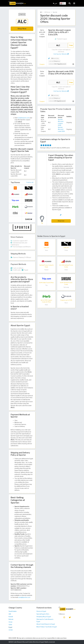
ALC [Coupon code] (58, 45)
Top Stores (15, 182)
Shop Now (22, 29)
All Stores (47, 12)
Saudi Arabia (13, 611)
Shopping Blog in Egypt (44, 617)
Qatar (10, 625)
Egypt (10, 627)
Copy (71, 45)
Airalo (66, 270)
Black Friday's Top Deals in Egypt (47, 627)
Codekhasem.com (24, 118)
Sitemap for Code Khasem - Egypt (45, 620)
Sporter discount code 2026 (61, 129)
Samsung (66, 287)
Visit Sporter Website (61, 54)
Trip (46, 285)
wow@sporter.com (24, 597)
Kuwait (11, 617)
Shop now (61, 221)
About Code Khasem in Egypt (46, 624)
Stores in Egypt (41, 611)
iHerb (46, 305)
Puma (66, 250)
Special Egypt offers (43, 614)
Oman (10, 622)
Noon (66, 303)
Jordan (11, 630)
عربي (55, 3)
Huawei (46, 270)
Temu (46, 250)
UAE (10, 614)
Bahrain (11, 619)
